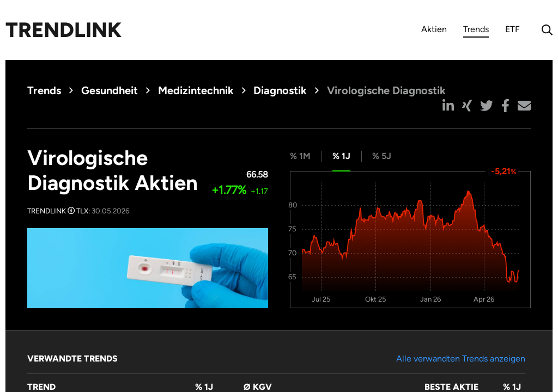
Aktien (434, 29)
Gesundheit (110, 90)
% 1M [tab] (300, 156)
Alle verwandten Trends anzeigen (461, 359)
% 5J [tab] (382, 156)
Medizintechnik (196, 90)
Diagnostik (280, 90)
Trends (476, 31)
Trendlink (63, 30)
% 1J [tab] (341, 156)
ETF (512, 29)
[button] (448, 106)
